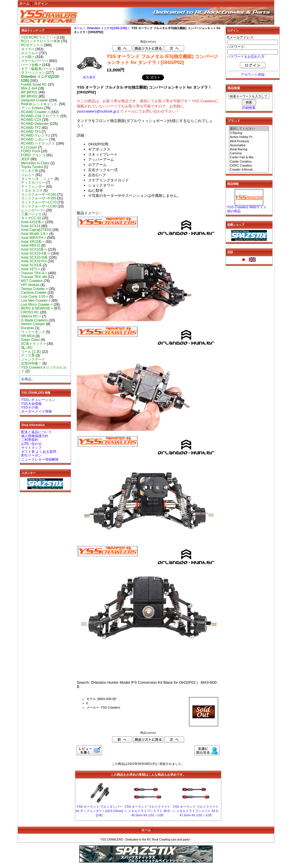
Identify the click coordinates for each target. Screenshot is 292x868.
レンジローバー (33, 210)
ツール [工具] (31, 352)
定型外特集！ (31, 363)
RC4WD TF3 (31, 132)
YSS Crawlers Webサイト (247, 207)
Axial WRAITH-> (34, 238)
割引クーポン (31, 455)
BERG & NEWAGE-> (37, 308)
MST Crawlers (32, 281)
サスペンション (33, 73)
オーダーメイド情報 (36, 411)
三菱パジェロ (31, 214)
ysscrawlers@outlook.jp (97, 111)
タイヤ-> (28, 49)
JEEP (25, 159)
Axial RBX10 (31, 245)
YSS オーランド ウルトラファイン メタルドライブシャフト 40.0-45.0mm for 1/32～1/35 (147, 811)
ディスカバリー (33, 183)
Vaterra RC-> (31, 316)
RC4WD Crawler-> (35, 112)
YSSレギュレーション (38, 400)
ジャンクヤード (33, 359)
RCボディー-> (32, 45)
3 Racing (249, 133)
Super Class (31, 340)
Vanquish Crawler (35, 100)
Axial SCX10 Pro (34, 261)
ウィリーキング (33, 332)
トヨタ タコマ (32, 191)
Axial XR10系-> (33, 242)
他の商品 (234, 211)
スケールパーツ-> (35, 61)
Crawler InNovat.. (249, 170)
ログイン (41, 3)
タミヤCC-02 (31, 218)
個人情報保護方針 (35, 436)
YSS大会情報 (31, 404)
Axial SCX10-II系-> (36, 253)
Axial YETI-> (31, 269)
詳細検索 (249, 108)
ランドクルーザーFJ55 (39, 198)
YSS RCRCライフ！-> (38, 37)
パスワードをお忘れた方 (246, 57)
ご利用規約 (30, 440)
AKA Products (249, 141)
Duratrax (28, 328)
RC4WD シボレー (35, 139)
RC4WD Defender (35, 124)
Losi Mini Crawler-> (36, 301)
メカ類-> (28, 57)
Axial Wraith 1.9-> (35, 234)
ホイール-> (30, 53)
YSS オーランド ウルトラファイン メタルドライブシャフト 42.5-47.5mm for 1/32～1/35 (195, 811)
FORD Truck (31, 151)
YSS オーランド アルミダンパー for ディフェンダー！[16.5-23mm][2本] (99, 811)
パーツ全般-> (31, 65)
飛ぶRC (27, 348)
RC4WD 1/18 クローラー (40, 116)
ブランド (234, 121)
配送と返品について (36, 432)
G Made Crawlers (35, 320)
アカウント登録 (253, 75)
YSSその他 (30, 407)
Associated (249, 145)
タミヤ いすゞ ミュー (37, 179)
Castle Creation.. (249, 162)
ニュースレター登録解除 (40, 459)
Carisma (249, 153)
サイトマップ (31, 448)
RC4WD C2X (31, 120)
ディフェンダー (33, 187)
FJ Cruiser (29, 147)
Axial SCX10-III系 (35, 257)
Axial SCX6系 (32, 265)
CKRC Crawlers (249, 166)
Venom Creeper (33, 324)
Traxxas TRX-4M (34, 277)
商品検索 (234, 88)
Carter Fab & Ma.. (249, 157)
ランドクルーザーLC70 (39, 202)
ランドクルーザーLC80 (39, 206)
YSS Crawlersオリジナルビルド (44, 369)
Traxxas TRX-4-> (34, 273)
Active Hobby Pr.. (249, 137)
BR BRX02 (29, 96)
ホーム (25, 3)
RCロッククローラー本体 (41, 41)
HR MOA (28, 336)
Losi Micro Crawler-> (37, 305)
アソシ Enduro (32, 108)
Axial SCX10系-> (34, 249)
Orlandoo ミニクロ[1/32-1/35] (107, 28)
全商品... (28, 379)
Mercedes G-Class (35, 163)
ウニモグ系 (30, 171)
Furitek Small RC (34, 85)
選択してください (249, 129)
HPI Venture (30, 285)
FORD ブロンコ (33, 155)
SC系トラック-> (34, 344)
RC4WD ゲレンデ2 (36, 135)
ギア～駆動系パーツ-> (38, 69)
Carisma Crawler (34, 293)
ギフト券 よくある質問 (39, 452)
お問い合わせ (31, 444)
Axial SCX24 (31, 226)
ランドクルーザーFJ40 (39, 195)
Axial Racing (249, 149)
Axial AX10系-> (33, 222)
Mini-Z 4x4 (29, 88)
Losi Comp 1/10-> (35, 297)
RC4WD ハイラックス (38, 143)
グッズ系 (28, 355)
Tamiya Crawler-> (35, 289)
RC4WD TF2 (31, 128)
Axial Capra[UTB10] (36, 230)
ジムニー (28, 175)
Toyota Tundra (32, 167)
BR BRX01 (29, 92)
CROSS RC (30, 312)
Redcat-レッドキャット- (40, 104)
